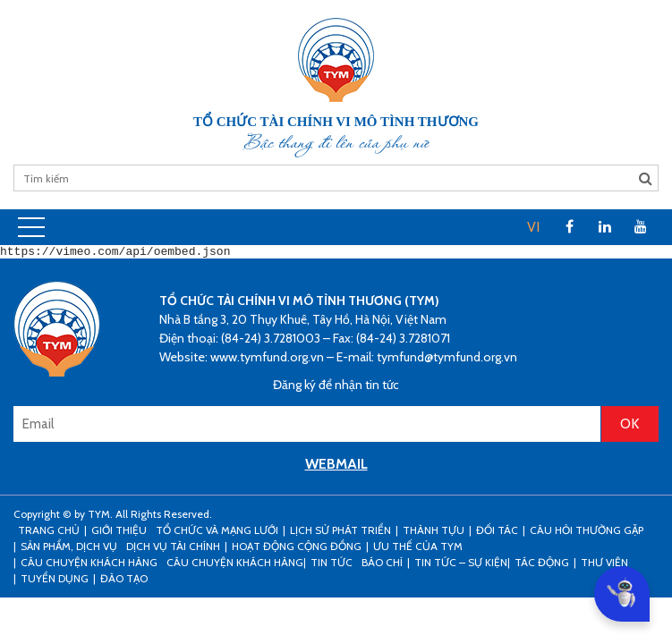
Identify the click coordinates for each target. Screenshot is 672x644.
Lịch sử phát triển (340, 533)
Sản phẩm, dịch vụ (69, 549)
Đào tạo (124, 581)
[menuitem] (533, 227)
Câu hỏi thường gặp (587, 533)
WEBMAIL (336, 466)
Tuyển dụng (55, 581)
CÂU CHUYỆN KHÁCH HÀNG (89, 565)
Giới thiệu (119, 533)
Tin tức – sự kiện (461, 565)
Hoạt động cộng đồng (297, 549)
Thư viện (604, 565)
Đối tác (497, 533)
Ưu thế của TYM (418, 549)
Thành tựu (434, 533)
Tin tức (332, 565)
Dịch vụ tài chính (173, 549)
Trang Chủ (49, 533)
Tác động (542, 565)
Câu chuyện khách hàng (235, 565)
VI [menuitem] (533, 227)
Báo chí (382, 565)
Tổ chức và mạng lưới (217, 533)
